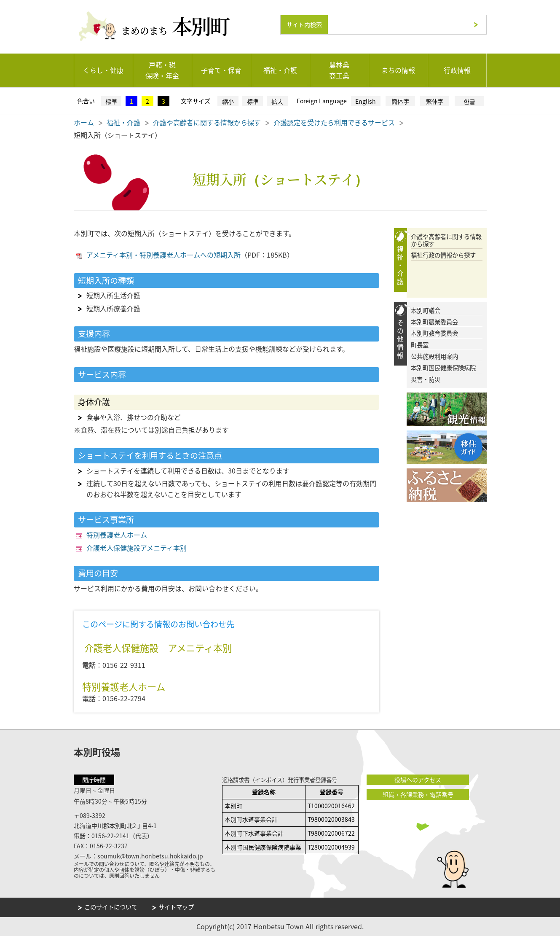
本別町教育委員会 (434, 333)
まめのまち (178, 24)
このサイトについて (111, 906)
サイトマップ (176, 906)
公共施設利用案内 (434, 356)
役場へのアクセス (417, 779)
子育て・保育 (221, 70)
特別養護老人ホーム (117, 534)
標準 (111, 101)
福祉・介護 (280, 70)
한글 (469, 101)
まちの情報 (398, 70)
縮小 (228, 101)
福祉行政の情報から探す (443, 255)
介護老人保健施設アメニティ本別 (137, 547)
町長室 (420, 345)
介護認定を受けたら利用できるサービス (334, 122)
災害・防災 (426, 379)
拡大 (277, 101)
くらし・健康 (103, 70)
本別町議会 (426, 310)
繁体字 (435, 101)
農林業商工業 (339, 70)
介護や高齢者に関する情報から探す (207, 122)
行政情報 (457, 70)
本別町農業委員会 (434, 321)
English (366, 101)
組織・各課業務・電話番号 (417, 794)
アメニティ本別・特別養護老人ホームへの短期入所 (163, 254)
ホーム (84, 122)
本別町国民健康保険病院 (443, 368)
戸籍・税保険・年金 (162, 70)
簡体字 (400, 101)
